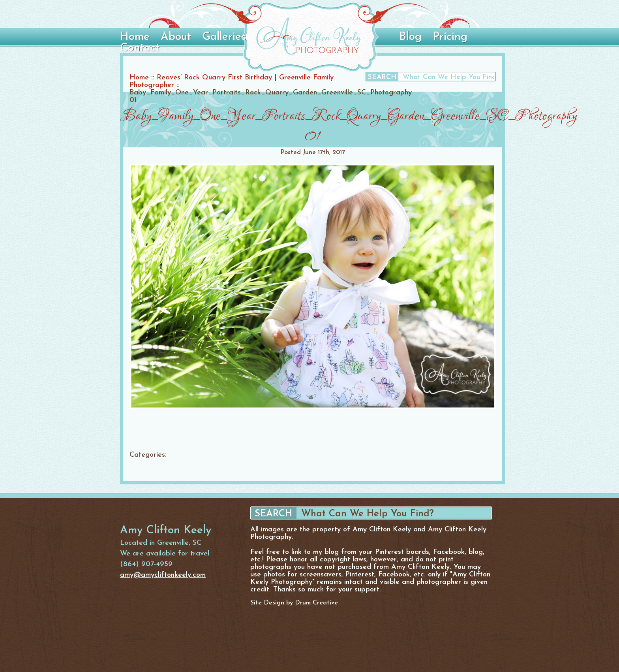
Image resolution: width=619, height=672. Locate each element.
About (176, 37)
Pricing (450, 37)
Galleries (224, 37)
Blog (410, 37)
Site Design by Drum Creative (294, 603)
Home (135, 37)
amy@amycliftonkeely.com (163, 575)
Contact (140, 48)
